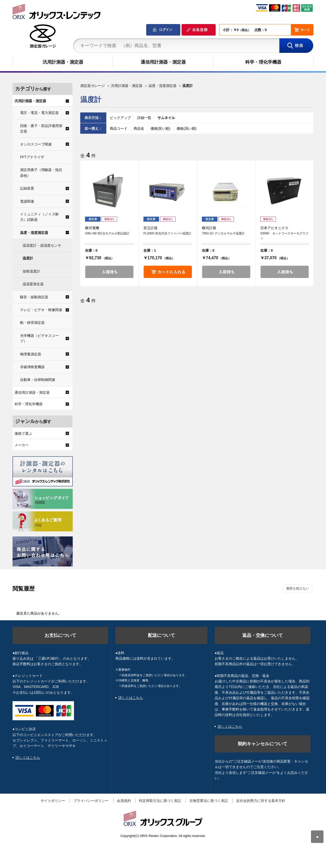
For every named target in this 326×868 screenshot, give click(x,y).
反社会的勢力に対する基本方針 (261, 801)
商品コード (119, 128)
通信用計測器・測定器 (163, 62)
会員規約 (124, 801)
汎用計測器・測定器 (63, 62)
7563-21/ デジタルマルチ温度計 (223, 233)
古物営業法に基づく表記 (209, 801)
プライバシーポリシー (91, 801)
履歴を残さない (298, 588)
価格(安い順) (161, 128)
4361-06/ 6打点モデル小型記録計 (107, 233)
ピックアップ (120, 118)
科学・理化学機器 (263, 62)
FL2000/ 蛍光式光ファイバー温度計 (167, 233)
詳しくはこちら (28, 758)
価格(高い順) (186, 128)
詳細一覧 (144, 118)
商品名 (139, 128)
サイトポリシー (53, 801)
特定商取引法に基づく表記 (160, 801)
